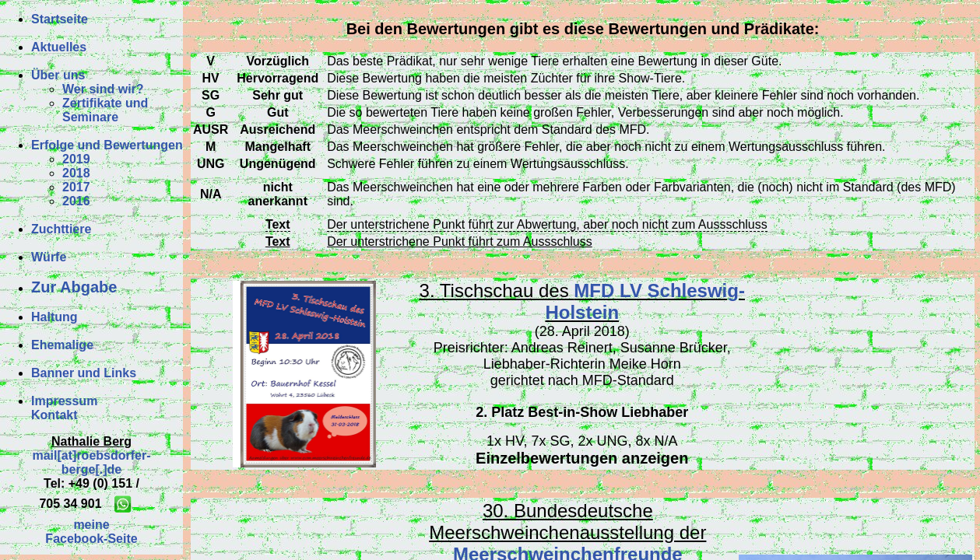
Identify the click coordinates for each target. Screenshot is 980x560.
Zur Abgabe (74, 287)
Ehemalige (62, 345)
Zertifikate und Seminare (105, 110)
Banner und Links (84, 373)
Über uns (58, 75)
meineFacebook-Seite (91, 532)
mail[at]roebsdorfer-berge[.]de (91, 462)
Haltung (54, 317)
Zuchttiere (61, 229)
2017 (76, 187)
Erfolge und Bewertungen (107, 145)
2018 (76, 173)
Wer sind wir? (103, 89)
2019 (76, 159)
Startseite (60, 19)
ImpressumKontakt (64, 408)
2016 (76, 201)
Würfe (49, 257)
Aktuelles (59, 47)
